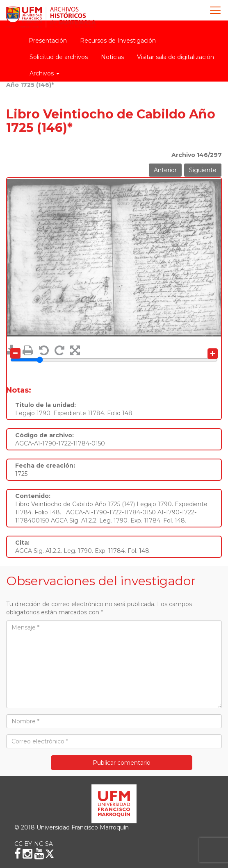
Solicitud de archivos (59, 57)
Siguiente (203, 170)
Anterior (165, 170)
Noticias (112, 57)
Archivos (44, 73)
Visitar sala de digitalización (176, 57)
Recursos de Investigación (118, 41)
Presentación (48, 41)
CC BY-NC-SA (34, 844)
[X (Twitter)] (50, 854)
